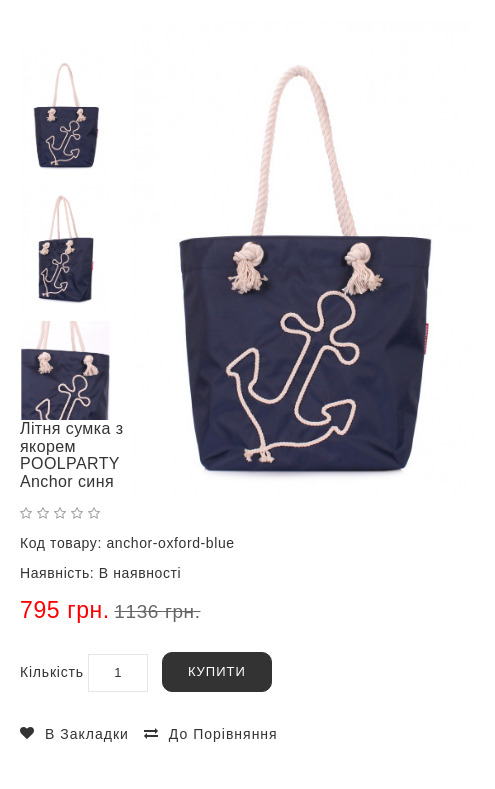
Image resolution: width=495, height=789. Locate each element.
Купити (217, 671)
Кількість (52, 672)
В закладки (87, 734)
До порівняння (223, 734)
